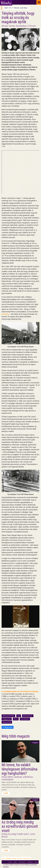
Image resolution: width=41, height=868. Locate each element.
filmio (16, 719)
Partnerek (8, 859)
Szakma (36, 862)
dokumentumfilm (8, 716)
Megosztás (8, 727)
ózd (19, 716)
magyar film (7, 719)
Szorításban (25, 719)
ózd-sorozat (7, 722)
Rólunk (14, 859)
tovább (6, 793)
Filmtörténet (30, 862)
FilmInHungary (22, 862)
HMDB (15, 862)
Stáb (3, 859)
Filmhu (10, 862)
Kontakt (20, 859)
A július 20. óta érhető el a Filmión (20, 691)
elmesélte (5, 314)
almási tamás (28, 716)
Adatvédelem (27, 859)
